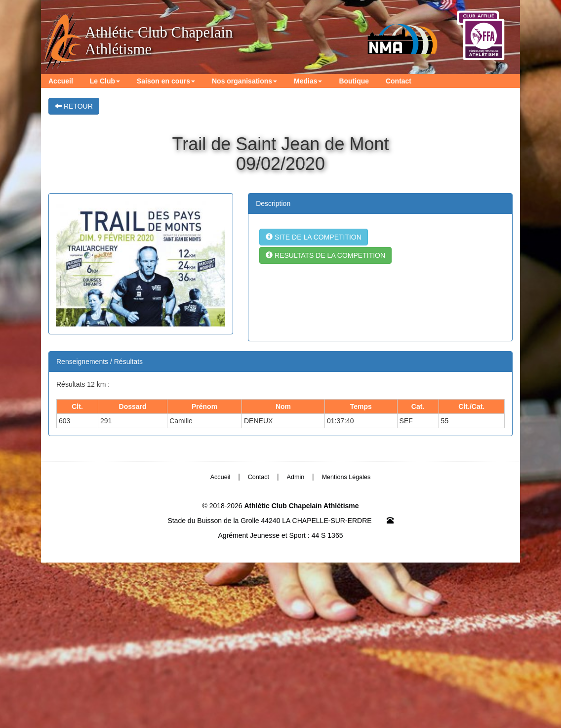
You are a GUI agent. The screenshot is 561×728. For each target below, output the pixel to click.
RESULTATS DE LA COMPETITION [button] (325, 255)
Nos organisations (243, 81)
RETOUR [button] (74, 106)
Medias (306, 81)
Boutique (352, 81)
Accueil (60, 81)
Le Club (104, 81)
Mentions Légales (346, 477)
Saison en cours (165, 81)
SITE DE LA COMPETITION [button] (314, 237)
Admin (296, 477)
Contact (397, 81)
